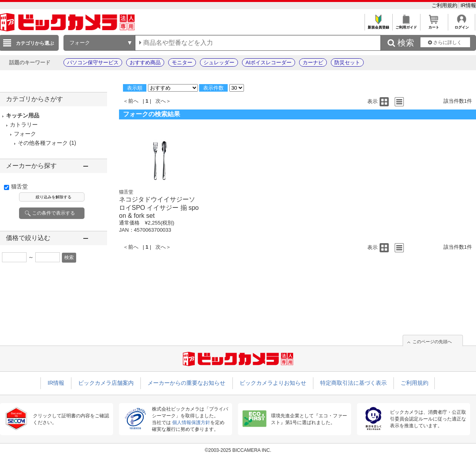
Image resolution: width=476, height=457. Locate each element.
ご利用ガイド (406, 25)
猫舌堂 (19, 186)
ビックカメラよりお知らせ (273, 383)
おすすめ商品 (145, 62)
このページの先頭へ (432, 342)
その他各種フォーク (43, 143)
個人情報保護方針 (191, 422)
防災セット (347, 62)
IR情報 (468, 5)
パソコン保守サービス (93, 62)
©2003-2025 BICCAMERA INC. (238, 450)
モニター (182, 62)
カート (434, 25)
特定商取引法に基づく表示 (353, 383)
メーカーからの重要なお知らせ (186, 383)
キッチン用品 (23, 115)
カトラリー (24, 125)
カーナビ (313, 62)
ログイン (462, 25)
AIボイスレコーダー (269, 62)
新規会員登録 (378, 25)
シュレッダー (219, 62)
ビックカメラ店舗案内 (106, 383)
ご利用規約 (445, 5)
